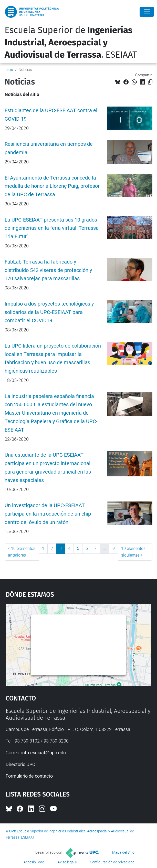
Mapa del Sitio (123, 852)
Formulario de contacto (29, 776)
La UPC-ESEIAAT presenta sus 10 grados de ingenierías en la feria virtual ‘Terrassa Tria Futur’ (52, 228)
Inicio (9, 70)
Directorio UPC (20, 764)
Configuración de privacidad (112, 862)
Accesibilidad (34, 862)
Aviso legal (66, 862)
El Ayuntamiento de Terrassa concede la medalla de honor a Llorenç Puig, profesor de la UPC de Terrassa (52, 186)
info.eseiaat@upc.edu (44, 753)
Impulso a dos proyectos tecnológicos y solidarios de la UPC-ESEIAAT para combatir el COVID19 (49, 312)
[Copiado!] (150, 82)
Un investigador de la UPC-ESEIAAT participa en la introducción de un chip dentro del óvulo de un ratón (48, 514)
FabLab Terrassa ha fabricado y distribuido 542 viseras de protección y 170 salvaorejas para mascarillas (48, 270)
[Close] (147, 12)
